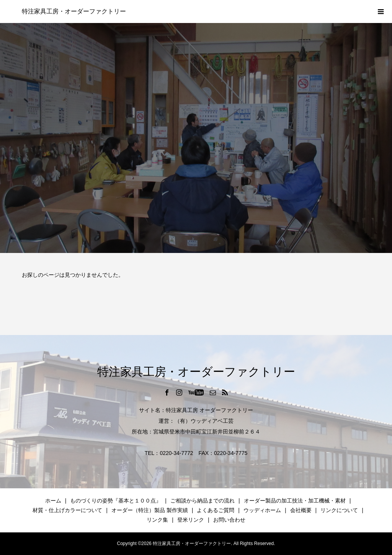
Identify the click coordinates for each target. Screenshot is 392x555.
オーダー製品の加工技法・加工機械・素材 (295, 501)
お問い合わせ (229, 520)
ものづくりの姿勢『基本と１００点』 (116, 501)
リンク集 (157, 520)
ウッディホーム (262, 510)
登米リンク (191, 520)
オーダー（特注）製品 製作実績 (150, 510)
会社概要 (301, 510)
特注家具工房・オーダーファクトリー (74, 11)
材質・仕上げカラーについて (67, 510)
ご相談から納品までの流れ (203, 501)
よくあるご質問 (216, 510)
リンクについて (339, 510)
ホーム (53, 501)
